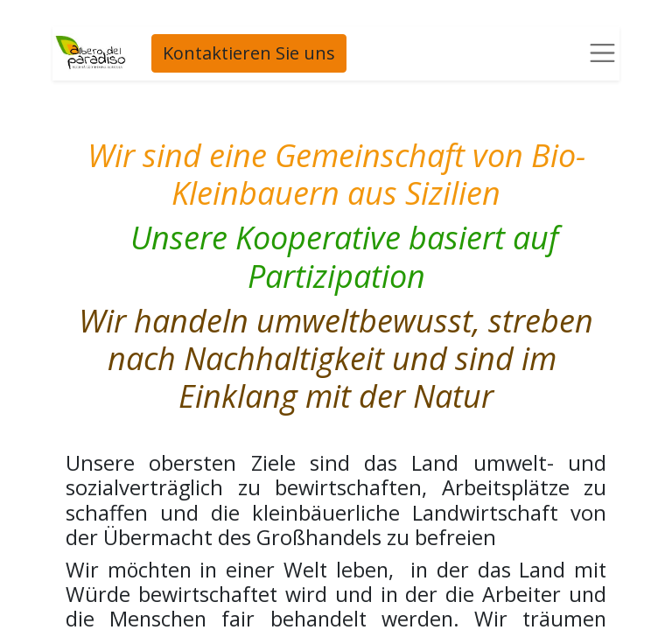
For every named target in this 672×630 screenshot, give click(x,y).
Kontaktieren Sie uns (247, 53)
